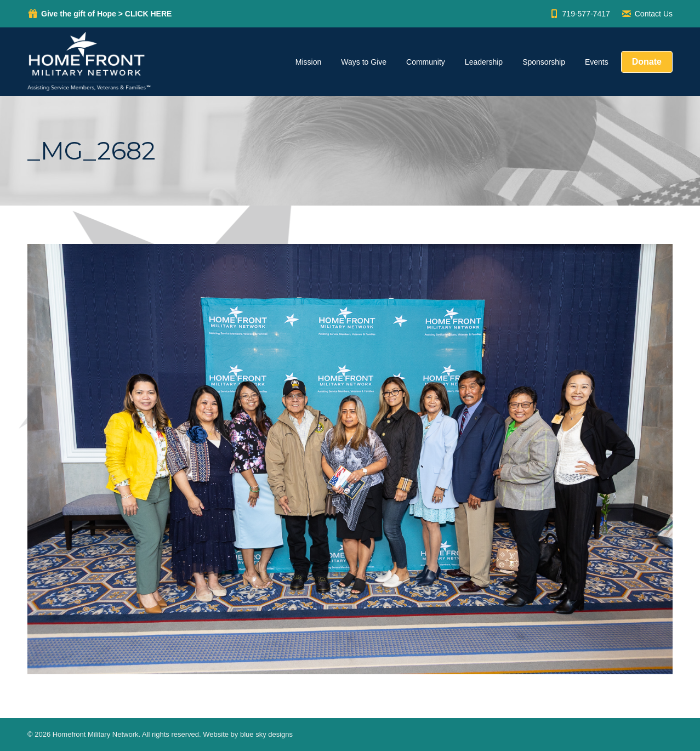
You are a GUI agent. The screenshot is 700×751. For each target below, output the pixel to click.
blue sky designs (266, 734)
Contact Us (647, 14)
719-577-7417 (579, 14)
